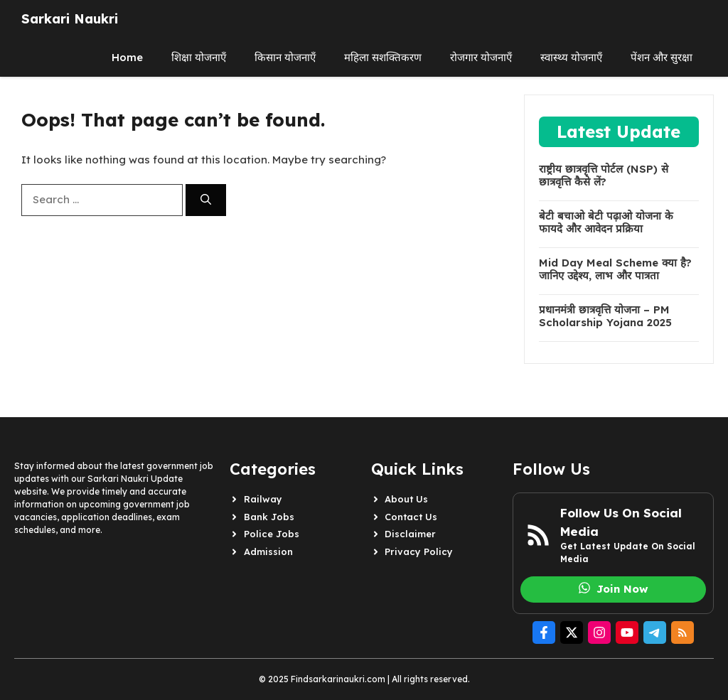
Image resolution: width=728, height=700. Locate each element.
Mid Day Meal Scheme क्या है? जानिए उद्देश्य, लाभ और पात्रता (615, 269)
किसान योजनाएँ (285, 57)
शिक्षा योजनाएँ (199, 57)
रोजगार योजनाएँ (481, 57)
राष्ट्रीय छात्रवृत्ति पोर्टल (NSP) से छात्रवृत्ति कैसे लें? (604, 176)
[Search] (206, 200)
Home (127, 57)
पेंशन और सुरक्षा (662, 57)
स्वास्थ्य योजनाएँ (571, 57)
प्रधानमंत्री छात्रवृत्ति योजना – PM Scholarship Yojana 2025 (605, 316)
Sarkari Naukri (70, 19)
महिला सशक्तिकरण (383, 57)
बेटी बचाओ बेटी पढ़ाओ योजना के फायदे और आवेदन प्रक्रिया (606, 222)
